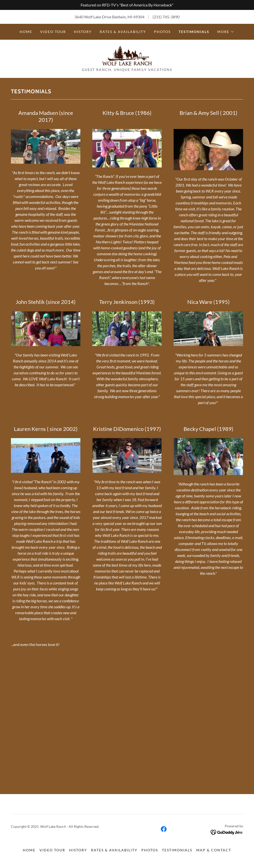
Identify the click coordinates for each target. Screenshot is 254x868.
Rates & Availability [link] (123, 32)
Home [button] (29, 850)
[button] (226, 32)
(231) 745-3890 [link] (166, 17)
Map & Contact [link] (214, 850)
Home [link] (26, 32)
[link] (127, 55)
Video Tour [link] (53, 32)
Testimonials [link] (194, 32)
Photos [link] (162, 32)
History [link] (83, 32)
